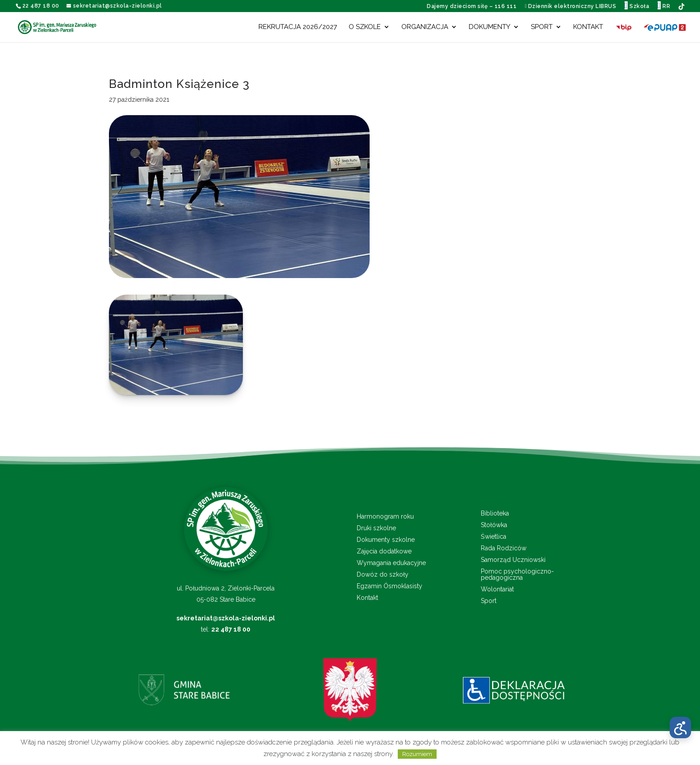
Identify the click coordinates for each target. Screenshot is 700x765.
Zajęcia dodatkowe (384, 551)
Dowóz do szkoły (383, 575)
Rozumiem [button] (417, 754)
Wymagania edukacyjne (391, 563)
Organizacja (425, 27)
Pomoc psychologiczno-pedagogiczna (517, 575)
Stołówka (494, 525)
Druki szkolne (376, 528)
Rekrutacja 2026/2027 (298, 27)
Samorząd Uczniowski (513, 560)
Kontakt (588, 27)
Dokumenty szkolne (386, 540)
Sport (542, 27)
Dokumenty (490, 27)
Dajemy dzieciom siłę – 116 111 (472, 6)
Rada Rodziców (504, 548)
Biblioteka (495, 513)
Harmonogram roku (385, 517)
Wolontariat (497, 589)
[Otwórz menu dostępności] (680, 728)
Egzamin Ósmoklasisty (390, 586)
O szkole (365, 27)
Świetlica (494, 537)
